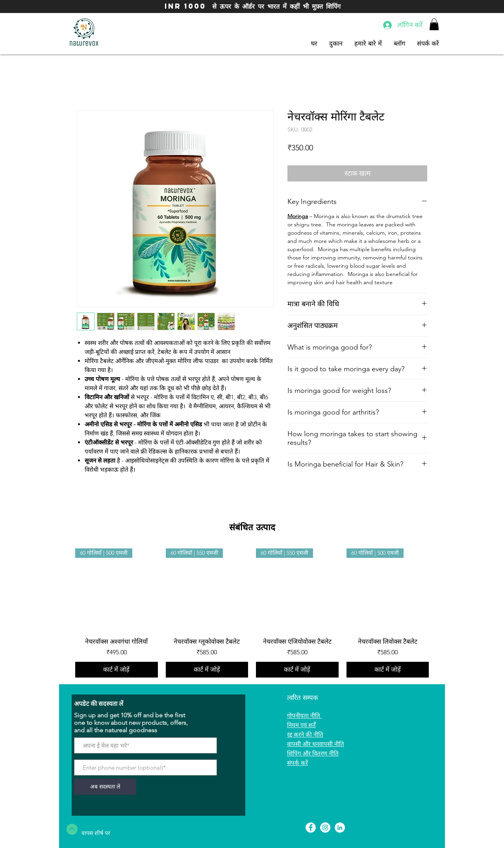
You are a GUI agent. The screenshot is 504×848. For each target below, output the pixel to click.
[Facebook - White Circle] (311, 828)
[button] (434, 24)
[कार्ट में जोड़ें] (117, 670)
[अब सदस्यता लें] (105, 787)
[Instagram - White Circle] (325, 828)
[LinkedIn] (340, 828)
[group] (252, 613)
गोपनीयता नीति (304, 716)
